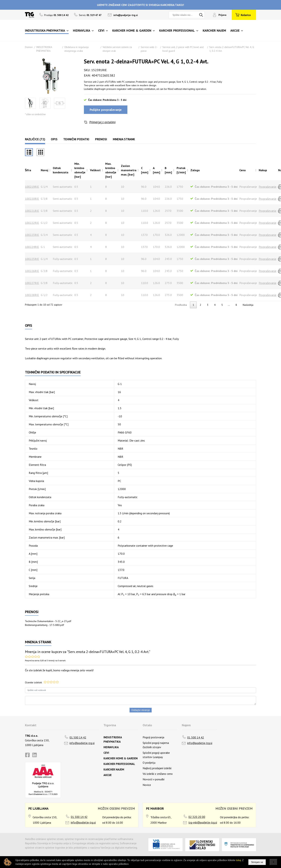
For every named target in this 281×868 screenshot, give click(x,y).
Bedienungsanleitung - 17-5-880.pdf (44, 625)
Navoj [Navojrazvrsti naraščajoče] (44, 170)
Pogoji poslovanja (153, 737)
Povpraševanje (268, 187)
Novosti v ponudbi (154, 779)
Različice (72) (35, 139)
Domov (29, 47)
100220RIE (32, 199)
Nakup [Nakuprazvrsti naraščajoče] (263, 170)
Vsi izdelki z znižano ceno (158, 774)
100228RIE (32, 295)
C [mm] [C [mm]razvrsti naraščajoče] (145, 170)
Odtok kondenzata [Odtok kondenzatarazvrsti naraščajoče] (61, 170)
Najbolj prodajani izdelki (157, 768)
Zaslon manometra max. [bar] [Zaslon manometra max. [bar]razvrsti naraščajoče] (129, 170)
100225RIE (32, 259)
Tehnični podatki (76, 139)
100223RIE (32, 235)
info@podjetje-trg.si (126, 15)
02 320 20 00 (197, 817)
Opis (54, 139)
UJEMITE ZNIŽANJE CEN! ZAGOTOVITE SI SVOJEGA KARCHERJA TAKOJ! (140, 5)
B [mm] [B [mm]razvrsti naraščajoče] (168, 170)
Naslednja (248, 305)
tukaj (239, 860)
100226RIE (32, 271)
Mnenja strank (124, 139)
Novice (147, 785)
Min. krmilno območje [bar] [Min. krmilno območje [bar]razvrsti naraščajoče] (80, 170)
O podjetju (149, 763)
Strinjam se (257, 862)
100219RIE (32, 187)
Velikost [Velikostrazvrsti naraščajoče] (95, 170)
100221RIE (32, 211)
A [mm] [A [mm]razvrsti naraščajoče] (156, 170)
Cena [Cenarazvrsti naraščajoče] (242, 170)
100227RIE (32, 283)
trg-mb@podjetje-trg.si (203, 822)
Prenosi (101, 139)
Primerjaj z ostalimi (102, 122)
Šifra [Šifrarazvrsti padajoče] (28, 170)
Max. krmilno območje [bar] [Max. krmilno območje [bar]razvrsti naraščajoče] (111, 170)
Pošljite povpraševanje (106, 110)
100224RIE (32, 247)
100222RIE (32, 223)
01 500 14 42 (78, 737)
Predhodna (181, 305)
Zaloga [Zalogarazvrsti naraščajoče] (195, 170)
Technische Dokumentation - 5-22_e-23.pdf (48, 621)
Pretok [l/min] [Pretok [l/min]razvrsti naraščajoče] (181, 170)
